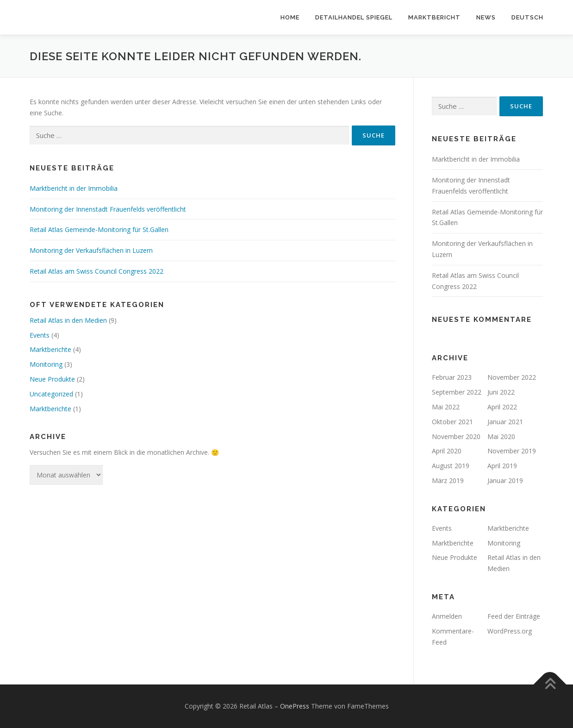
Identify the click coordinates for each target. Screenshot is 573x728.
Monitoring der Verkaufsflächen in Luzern (91, 250)
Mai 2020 (501, 436)
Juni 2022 (501, 392)
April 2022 (502, 407)
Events (40, 335)
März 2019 (448, 480)
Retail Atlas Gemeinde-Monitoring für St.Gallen (99, 229)
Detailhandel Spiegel (354, 17)
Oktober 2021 (452, 422)
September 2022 (457, 392)
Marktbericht (434, 17)
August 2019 (451, 466)
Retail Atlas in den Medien (68, 320)
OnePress (295, 706)
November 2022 (512, 377)
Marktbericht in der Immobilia (74, 188)
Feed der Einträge (514, 616)
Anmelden (447, 616)
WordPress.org (510, 631)
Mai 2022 (446, 407)
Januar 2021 (505, 422)
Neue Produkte (52, 379)
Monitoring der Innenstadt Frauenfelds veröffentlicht (108, 209)
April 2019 (502, 466)
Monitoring (46, 364)
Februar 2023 (452, 377)
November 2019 (512, 451)
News (486, 17)
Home (290, 17)
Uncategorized (51, 394)
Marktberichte (50, 349)
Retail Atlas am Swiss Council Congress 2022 (97, 271)
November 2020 (456, 436)
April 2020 (447, 451)
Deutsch (527, 17)
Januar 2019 (505, 480)
